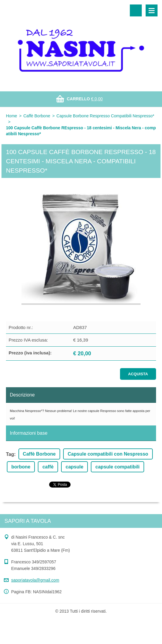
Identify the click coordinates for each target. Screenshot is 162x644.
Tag (10, 454)
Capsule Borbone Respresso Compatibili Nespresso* (105, 116)
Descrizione (22, 395)
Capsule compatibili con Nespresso (108, 454)
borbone (21, 467)
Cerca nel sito (136, 10)
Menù (152, 10)
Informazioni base (29, 433)
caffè (48, 467)
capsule (74, 467)
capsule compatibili (117, 467)
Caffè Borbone (37, 116)
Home (11, 116)
